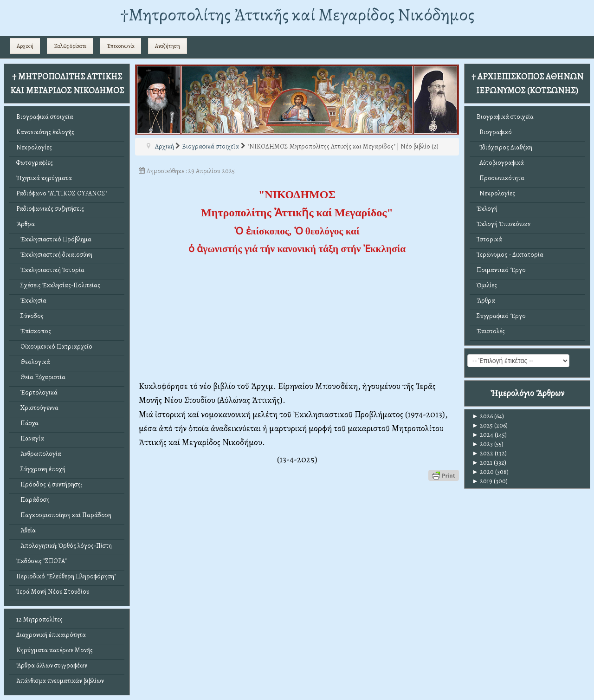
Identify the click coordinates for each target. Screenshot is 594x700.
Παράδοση (33, 500)
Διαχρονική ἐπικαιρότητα (51, 635)
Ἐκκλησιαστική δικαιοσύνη (54, 255)
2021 (482, 463)
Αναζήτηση (168, 46)
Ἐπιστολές (491, 331)
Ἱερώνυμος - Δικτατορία (510, 255)
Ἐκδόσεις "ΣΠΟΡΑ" (42, 561)
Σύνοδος (30, 316)
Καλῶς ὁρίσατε (70, 46)
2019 (482, 481)
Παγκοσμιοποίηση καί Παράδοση (64, 515)
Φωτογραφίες (35, 163)
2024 (483, 435)
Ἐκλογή (487, 209)
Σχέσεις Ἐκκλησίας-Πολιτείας (58, 285)
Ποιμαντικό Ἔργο (501, 270)
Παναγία (30, 438)
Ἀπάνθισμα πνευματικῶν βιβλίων (60, 681)
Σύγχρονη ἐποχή (41, 469)
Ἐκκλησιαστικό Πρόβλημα (54, 239)
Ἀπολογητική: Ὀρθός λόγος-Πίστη (64, 546)
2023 (482, 444)
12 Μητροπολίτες (39, 619)
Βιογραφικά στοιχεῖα (45, 117)
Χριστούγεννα (37, 408)
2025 (482, 425)
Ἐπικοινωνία (121, 46)
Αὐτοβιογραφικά (500, 163)
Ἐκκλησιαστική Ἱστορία (50, 270)
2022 (483, 453)
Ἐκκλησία (31, 301)
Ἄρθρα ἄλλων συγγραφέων (52, 665)
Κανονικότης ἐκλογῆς (45, 132)
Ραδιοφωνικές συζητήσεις (50, 209)
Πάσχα (27, 423)
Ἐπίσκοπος (34, 331)
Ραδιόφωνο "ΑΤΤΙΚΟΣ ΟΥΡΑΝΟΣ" (62, 193)
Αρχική (25, 46)
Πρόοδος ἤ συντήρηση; (49, 484)
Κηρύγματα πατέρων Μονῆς (55, 650)
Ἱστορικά (489, 239)
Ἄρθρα (26, 224)
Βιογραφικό (494, 132)
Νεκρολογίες (34, 147)
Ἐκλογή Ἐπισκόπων (504, 224)
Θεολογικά (33, 362)
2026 (482, 416)
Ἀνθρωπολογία (39, 454)
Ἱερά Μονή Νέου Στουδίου (53, 592)
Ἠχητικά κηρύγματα (44, 178)
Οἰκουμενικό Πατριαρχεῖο (54, 347)
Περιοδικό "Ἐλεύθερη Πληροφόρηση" (66, 576)
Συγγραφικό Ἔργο (501, 316)
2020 (483, 472)
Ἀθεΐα (26, 530)
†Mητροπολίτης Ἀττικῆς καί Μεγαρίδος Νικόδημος (297, 15)
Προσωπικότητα (500, 178)
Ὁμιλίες (487, 285)
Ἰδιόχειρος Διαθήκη (504, 147)
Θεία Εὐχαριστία (41, 377)
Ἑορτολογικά (37, 392)
